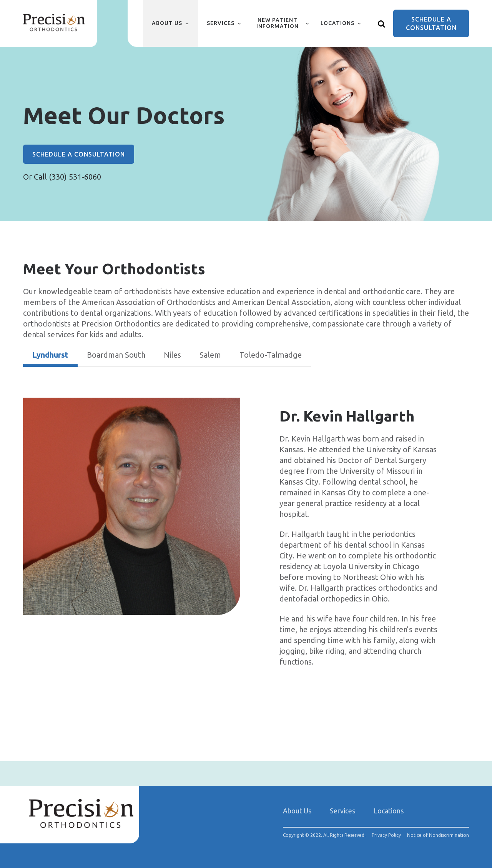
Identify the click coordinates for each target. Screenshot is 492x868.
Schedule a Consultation (431, 23)
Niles (172, 355)
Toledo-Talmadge (271, 355)
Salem (210, 355)
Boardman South (116, 355)
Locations (337, 23)
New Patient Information (278, 23)
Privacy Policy (386, 835)
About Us (167, 23)
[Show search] (382, 23)
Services (221, 23)
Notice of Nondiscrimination (438, 835)
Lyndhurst (50, 355)
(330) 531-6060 (75, 177)
